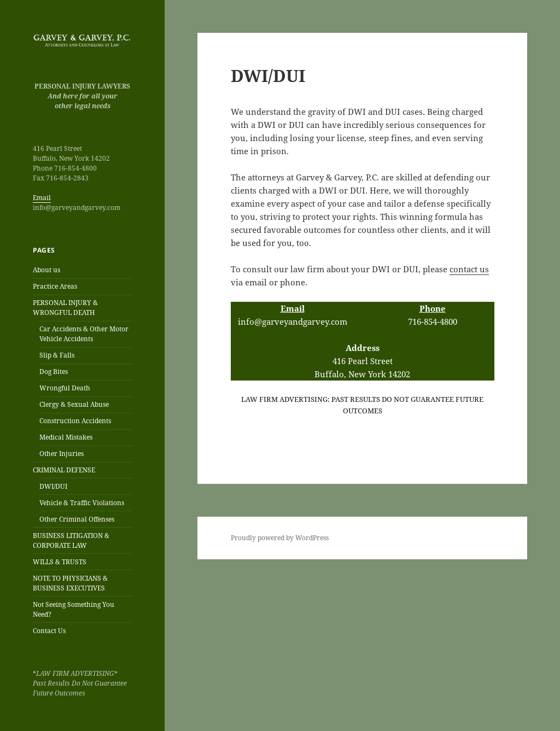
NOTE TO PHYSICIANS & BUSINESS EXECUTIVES (70, 583)
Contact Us (49, 631)
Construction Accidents (75, 421)
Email (42, 198)
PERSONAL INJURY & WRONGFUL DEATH (65, 308)
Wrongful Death (65, 388)
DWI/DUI (53, 486)
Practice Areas (55, 286)
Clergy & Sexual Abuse (74, 404)
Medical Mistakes (66, 437)
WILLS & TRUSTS (60, 562)
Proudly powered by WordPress (280, 538)
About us (46, 270)
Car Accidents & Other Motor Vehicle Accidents (84, 334)
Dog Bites (54, 372)
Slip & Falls (57, 355)
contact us (469, 269)
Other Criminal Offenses (77, 519)
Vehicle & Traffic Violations (82, 503)
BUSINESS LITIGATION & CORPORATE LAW (71, 540)
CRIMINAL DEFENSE (64, 470)
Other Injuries (62, 454)
